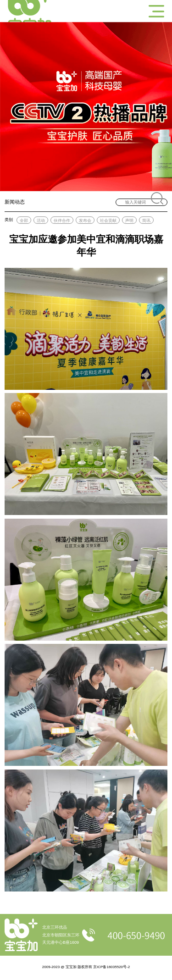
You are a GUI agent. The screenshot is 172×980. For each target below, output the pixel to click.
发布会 (85, 221)
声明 (129, 221)
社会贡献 (108, 221)
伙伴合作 (62, 221)
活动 (41, 221)
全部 (24, 221)
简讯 (146, 221)
